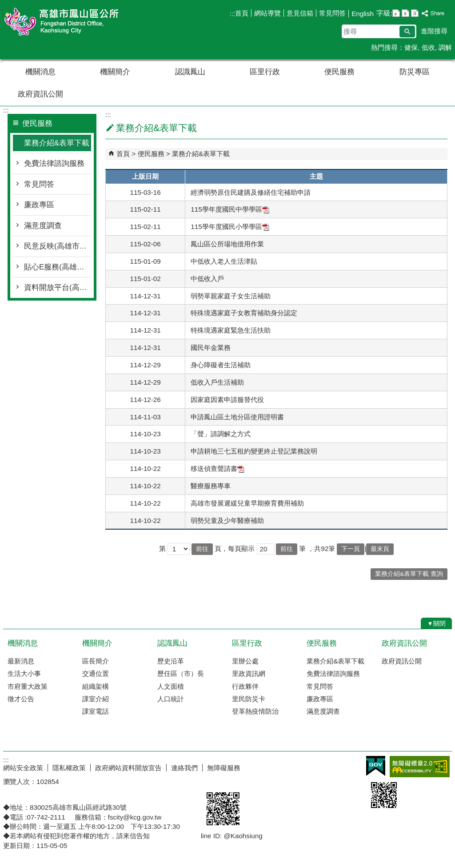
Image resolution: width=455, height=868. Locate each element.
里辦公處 (245, 661)
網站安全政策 (23, 768)
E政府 (376, 766)
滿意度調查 (43, 226)
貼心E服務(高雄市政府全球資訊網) (58, 267)
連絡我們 (184, 768)
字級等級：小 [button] (396, 13)
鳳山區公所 (78, 22)
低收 (428, 47)
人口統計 (171, 699)
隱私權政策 (69, 768)
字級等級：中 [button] (405, 13)
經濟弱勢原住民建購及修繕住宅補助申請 (251, 192)
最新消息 (21, 661)
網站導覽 (267, 13)
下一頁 (351, 549)
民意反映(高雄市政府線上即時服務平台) (58, 246)
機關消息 (40, 72)
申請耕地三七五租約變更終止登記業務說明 (254, 451)
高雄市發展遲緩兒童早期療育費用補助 (247, 503)
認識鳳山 (190, 72)
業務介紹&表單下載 (57, 143)
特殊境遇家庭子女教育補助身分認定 (245, 313)
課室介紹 (96, 699)
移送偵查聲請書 (218, 468)
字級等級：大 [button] (415, 13)
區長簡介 (96, 661)
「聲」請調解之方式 (221, 434)
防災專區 (415, 72)
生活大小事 (24, 673)
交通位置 (96, 673)
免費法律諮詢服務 (54, 163)
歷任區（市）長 (181, 673)
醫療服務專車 (211, 486)
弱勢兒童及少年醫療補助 (227, 520)
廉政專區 (39, 205)
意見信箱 (300, 13)
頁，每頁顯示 (235, 549)
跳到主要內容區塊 (5, 5)
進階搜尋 (434, 31)
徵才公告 (21, 699)
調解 (445, 47)
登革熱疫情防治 (255, 711)
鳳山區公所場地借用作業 (227, 244)
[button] (407, 32)
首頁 (242, 13)
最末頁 (380, 549)
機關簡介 (115, 72)
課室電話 (96, 711)
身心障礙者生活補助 (221, 365)
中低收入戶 (207, 279)
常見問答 (332, 13)
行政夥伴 (245, 686)
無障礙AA (420, 767)
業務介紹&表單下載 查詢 (409, 574)
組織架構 (96, 686)
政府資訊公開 (40, 94)
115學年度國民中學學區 (230, 209)
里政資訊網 (249, 673)
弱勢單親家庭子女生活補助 (231, 296)
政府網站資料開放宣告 (128, 768)
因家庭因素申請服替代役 (227, 400)
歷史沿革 (171, 661)
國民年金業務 (211, 348)
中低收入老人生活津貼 (224, 261)
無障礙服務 (224, 768)
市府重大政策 (28, 686)
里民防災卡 (249, 699)
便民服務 (339, 72)
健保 (411, 47)
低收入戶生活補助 (217, 382)
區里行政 (265, 72)
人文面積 (171, 686)
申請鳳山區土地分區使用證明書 (237, 417)
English (363, 14)
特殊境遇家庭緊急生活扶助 (231, 330)
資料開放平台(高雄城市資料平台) (58, 287)
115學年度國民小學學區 (230, 227)
